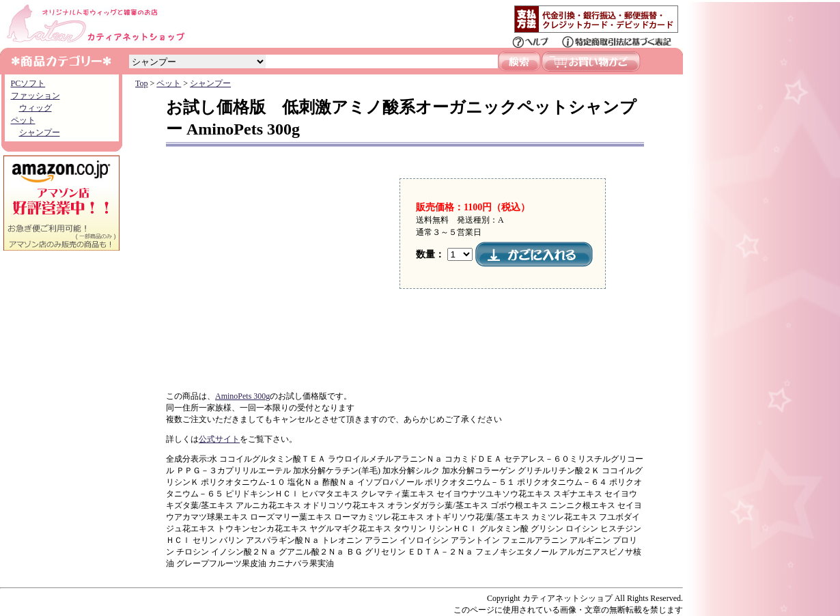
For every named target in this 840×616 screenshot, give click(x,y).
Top (142, 83)
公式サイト (219, 439)
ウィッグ (36, 108)
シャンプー (40, 132)
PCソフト (28, 83)
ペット (23, 120)
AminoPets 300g (242, 396)
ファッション (36, 96)
